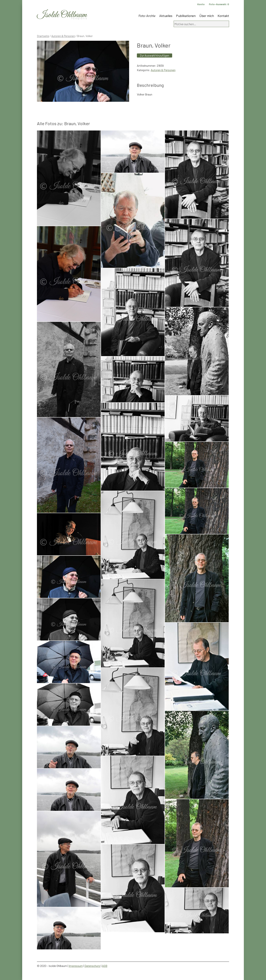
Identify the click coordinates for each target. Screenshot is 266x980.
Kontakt (223, 16)
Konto (201, 4)
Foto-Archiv (147, 16)
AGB (105, 966)
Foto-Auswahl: (219, 4)
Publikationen (186, 16)
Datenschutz (92, 966)
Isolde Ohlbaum (62, 15)
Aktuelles (166, 16)
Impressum (76, 966)
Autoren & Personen (63, 36)
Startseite (43, 36)
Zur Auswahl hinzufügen (155, 55)
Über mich (207, 16)
